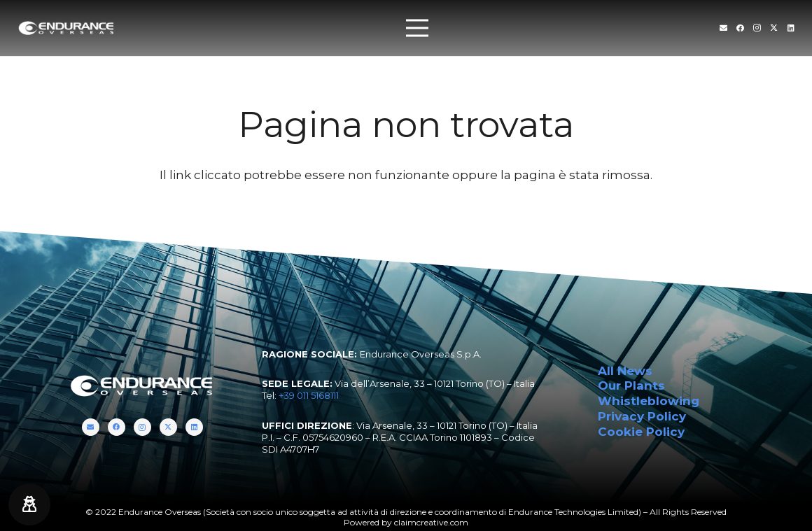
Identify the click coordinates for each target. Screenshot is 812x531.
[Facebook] (740, 28)
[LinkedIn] (791, 28)
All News (625, 371)
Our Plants (631, 385)
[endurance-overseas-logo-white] (66, 28)
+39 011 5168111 (309, 395)
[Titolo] (723, 28)
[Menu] (417, 28)
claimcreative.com (431, 522)
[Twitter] (774, 28)
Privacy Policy (642, 416)
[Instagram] (757, 28)
